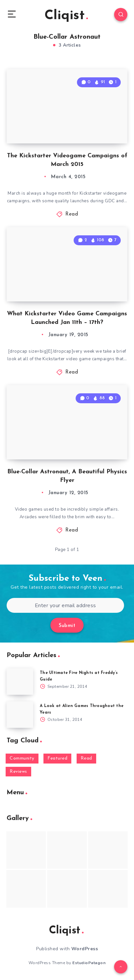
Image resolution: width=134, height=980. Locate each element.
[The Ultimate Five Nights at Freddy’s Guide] (20, 682)
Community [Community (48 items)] (22, 758)
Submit (67, 626)
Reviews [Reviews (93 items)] (18, 772)
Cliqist (66, 16)
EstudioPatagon (89, 963)
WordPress (85, 949)
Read (72, 214)
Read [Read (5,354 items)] (86, 758)
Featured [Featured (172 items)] (57, 758)
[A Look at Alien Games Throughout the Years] (20, 715)
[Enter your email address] (65, 605)
